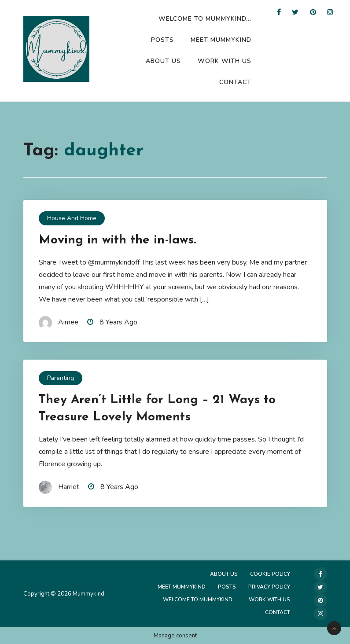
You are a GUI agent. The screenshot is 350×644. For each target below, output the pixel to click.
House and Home (72, 218)
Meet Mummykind (221, 40)
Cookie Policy (270, 574)
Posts (162, 40)
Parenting (61, 378)
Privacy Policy (269, 587)
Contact (235, 82)
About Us (163, 61)
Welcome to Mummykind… (205, 19)
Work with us (225, 61)
